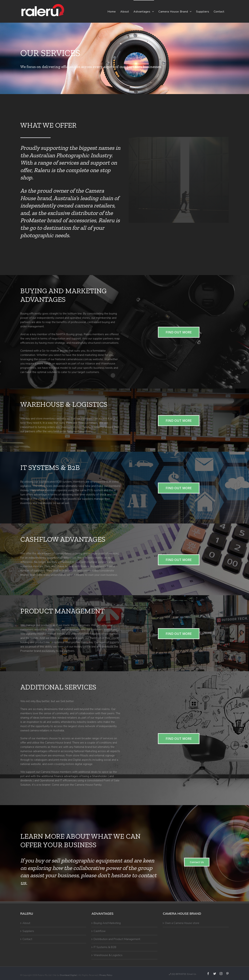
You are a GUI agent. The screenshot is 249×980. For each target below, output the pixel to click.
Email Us (191, 974)
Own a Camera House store (182, 923)
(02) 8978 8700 (179, 974)
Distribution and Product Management (117, 939)
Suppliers (28, 931)
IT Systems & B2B (105, 947)
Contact (27, 939)
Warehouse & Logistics (108, 955)
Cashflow (100, 931)
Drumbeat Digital (68, 975)
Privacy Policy (106, 975)
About (26, 923)
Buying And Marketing (107, 923)
